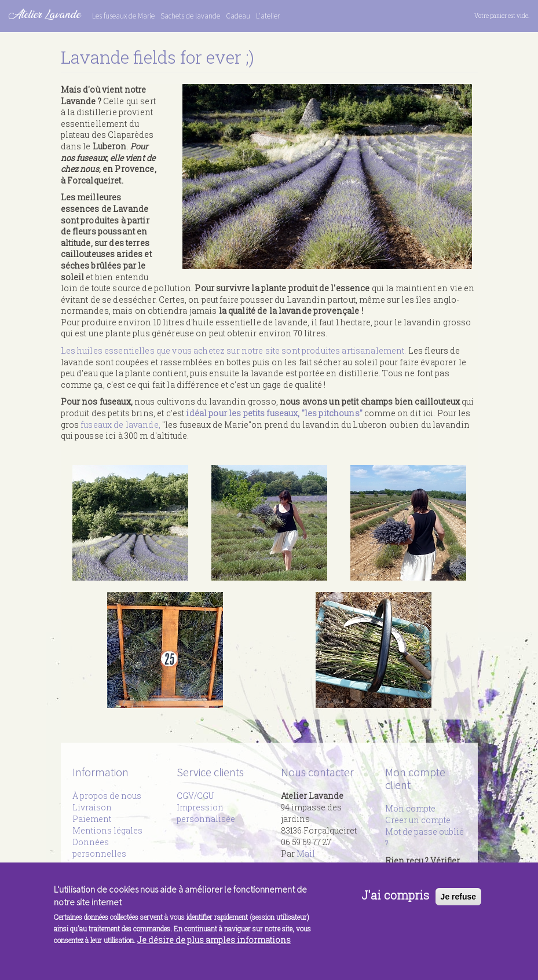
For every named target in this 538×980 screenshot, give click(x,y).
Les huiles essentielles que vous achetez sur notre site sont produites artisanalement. (234, 350)
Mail (306, 854)
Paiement (92, 819)
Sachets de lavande (190, 16)
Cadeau (238, 16)
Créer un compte (418, 820)
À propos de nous (107, 796)
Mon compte (410, 808)
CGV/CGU (195, 796)
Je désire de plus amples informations (214, 947)
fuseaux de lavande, (120, 425)
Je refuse (458, 904)
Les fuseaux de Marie (123, 16)
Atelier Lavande (45, 14)
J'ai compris (395, 902)
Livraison (92, 807)
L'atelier (268, 16)
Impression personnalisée (206, 813)
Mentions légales (107, 830)
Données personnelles (99, 848)
